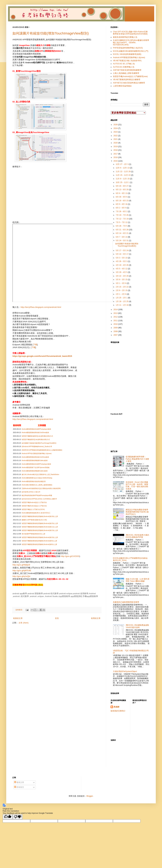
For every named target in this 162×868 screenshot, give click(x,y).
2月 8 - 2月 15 (122, 290)
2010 (116, 324)
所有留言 (19, 787)
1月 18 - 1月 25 (122, 301)
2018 (116, 150)
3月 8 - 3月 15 (122, 280)
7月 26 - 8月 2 (122, 211)
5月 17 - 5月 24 (122, 250)
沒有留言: (19, 610)
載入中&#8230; (136, 376)
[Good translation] (8, 817)
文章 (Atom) (23, 623)
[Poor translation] (18, 817)
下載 (35, 345)
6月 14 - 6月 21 (122, 233)
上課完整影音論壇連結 (122, 86)
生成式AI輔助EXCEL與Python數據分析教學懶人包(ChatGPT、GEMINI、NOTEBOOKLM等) (131, 42)
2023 (116, 132)
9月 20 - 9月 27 (122, 186)
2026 (116, 125)
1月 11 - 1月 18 (122, 305)
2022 (116, 136)
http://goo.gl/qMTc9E (22, 571)
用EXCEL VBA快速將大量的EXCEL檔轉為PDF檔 (137, 536)
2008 (116, 331)
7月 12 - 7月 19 (122, 219)
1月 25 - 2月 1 (122, 298)
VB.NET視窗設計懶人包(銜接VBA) (127, 61)
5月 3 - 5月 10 (122, 258)
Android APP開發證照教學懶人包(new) (129, 57)
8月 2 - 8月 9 (121, 208)
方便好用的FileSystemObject (125, 671)
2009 (116, 328)
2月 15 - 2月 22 (122, 287)
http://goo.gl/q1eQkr (21, 576)
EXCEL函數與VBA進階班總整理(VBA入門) (131, 51)
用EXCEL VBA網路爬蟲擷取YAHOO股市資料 (137, 626)
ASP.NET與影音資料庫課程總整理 (127, 70)
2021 (116, 139)
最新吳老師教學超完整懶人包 (125, 37)
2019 (116, 147)
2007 (116, 335)
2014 (116, 310)
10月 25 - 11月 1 (123, 182)
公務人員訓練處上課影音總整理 (126, 73)
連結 (40, 585)
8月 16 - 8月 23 (122, 201)
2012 (116, 317)
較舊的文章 (96, 618)
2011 (116, 321)
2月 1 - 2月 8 (121, 294)
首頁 (57, 618)
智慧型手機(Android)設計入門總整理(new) (130, 76)
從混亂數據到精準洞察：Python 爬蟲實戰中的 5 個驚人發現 (137, 459)
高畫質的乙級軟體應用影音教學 (126, 602)
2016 (116, 157)
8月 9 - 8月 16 (122, 204)
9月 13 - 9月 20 (122, 190)
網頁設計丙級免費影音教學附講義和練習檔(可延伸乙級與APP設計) (137, 512)
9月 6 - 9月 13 (122, 193)
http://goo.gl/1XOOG (70, 556)
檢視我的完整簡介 (118, 711)
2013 (116, 313)
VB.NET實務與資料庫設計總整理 (127, 80)
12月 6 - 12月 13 (123, 168)
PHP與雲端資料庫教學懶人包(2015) (128, 48)
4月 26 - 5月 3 (122, 261)
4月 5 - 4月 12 (122, 269)
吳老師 (117, 707)
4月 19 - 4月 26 (122, 265)
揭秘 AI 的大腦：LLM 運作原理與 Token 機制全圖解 (138, 580)
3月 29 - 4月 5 (122, 272)
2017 (116, 154)
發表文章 (19, 782)
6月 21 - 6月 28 (122, 230)
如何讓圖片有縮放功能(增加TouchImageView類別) (51, 33)
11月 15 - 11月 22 (123, 175)
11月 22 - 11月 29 (123, 172)
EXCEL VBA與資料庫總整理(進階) (127, 54)
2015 (116, 161)
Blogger (90, 796)
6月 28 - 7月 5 (122, 226)
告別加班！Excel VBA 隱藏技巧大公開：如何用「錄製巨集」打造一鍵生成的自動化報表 (137, 486)
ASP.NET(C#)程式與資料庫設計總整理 (129, 83)
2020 (116, 143)
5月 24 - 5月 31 (122, 241)
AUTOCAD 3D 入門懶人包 (124, 64)
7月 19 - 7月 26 (122, 215)
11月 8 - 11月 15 (123, 179)
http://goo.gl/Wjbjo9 (21, 565)
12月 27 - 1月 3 (122, 164)
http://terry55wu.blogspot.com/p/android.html (41, 307)
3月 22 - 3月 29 (122, 276)
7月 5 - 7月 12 (122, 222)
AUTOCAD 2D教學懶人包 (124, 67)
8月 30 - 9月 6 (122, 197)
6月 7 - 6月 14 (122, 237)
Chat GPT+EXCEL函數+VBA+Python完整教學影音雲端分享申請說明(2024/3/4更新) (130, 33)
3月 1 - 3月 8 (121, 283)
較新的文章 (18, 618)
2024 (116, 128)
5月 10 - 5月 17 (122, 254)
